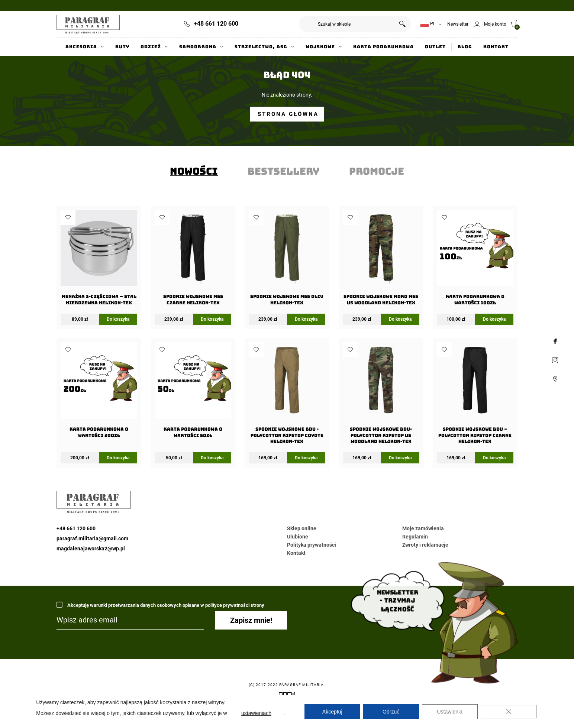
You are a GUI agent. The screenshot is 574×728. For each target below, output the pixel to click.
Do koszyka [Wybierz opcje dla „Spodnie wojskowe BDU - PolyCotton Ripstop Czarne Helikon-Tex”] (494, 458)
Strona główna (288, 114)
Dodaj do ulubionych (68, 217)
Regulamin (415, 537)
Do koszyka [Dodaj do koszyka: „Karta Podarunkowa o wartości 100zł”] (494, 319)
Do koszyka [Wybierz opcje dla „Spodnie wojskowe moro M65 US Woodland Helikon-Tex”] (400, 319)
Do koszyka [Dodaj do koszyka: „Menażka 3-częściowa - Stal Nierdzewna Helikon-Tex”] (118, 319)
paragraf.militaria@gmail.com (92, 538)
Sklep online (302, 528)
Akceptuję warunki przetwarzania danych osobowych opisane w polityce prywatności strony (160, 605)
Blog (465, 47)
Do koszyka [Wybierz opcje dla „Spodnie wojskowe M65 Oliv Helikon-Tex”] (306, 319)
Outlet (435, 47)
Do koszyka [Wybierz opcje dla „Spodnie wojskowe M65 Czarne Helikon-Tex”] (212, 319)
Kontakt (496, 47)
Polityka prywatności (312, 545)
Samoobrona (198, 47)
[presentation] (194, 171)
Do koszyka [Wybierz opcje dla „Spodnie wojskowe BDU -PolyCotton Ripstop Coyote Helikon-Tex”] (306, 458)
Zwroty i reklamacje (425, 545)
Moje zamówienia (423, 528)
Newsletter (458, 24)
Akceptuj (332, 712)
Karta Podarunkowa (383, 47)
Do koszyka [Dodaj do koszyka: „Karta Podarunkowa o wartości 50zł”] (212, 458)
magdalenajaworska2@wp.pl (91, 549)
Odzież (151, 47)
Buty (122, 47)
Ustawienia (449, 712)
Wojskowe (320, 47)
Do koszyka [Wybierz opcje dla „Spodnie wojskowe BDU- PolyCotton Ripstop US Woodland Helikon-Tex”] (400, 458)
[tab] (194, 171)
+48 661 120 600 (216, 24)
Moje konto (495, 24)
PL (428, 24)
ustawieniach (256, 713)
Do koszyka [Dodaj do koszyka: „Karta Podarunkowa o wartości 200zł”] (118, 458)
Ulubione (298, 537)
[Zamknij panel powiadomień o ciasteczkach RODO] (509, 712)
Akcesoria (81, 47)
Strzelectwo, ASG (261, 47)
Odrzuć (391, 712)
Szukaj (402, 24)
